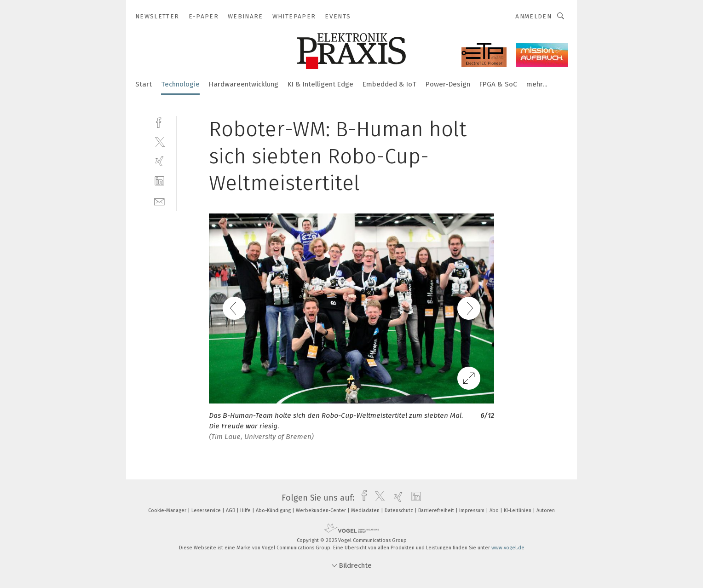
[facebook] (159, 122)
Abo (495, 510)
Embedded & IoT (389, 84)
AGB (231, 510)
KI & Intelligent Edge (320, 84)
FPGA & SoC (498, 84)
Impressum (473, 510)
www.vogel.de (508, 548)
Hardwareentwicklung (244, 84)
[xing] (159, 161)
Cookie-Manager (168, 510)
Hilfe (246, 510)
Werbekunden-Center (322, 510)
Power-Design (448, 84)
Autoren (546, 510)
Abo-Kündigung (274, 510)
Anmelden (533, 16)
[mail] (159, 201)
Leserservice (207, 510)
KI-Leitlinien (518, 510)
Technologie (180, 84)
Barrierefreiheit (437, 510)
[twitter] (159, 141)
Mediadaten (366, 510)
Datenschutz (400, 510)
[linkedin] (159, 181)
